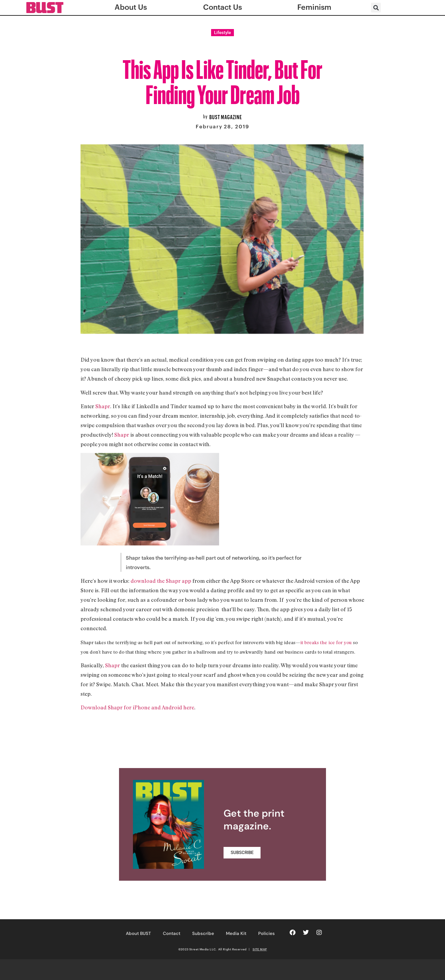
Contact (172, 933)
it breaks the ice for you (326, 642)
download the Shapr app (161, 581)
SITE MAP (260, 949)
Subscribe (203, 933)
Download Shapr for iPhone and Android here (137, 707)
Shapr (103, 406)
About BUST (138, 933)
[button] (376, 8)
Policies (266, 933)
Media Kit (236, 933)
